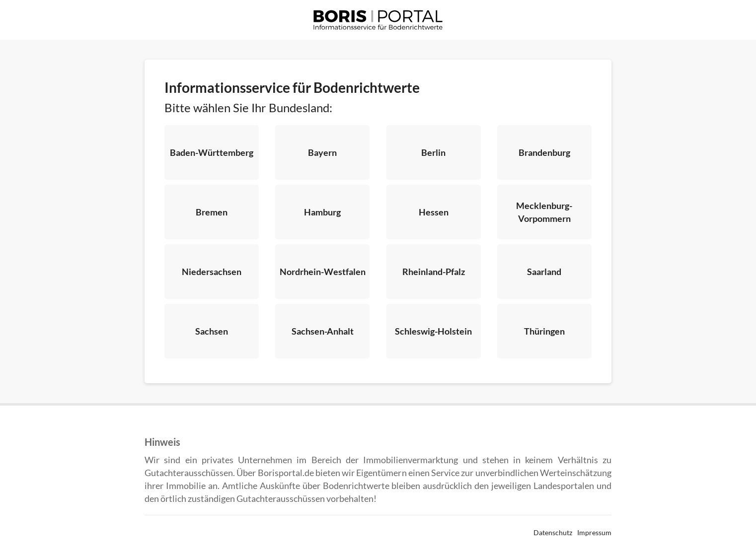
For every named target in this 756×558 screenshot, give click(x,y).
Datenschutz (553, 532)
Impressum (594, 532)
